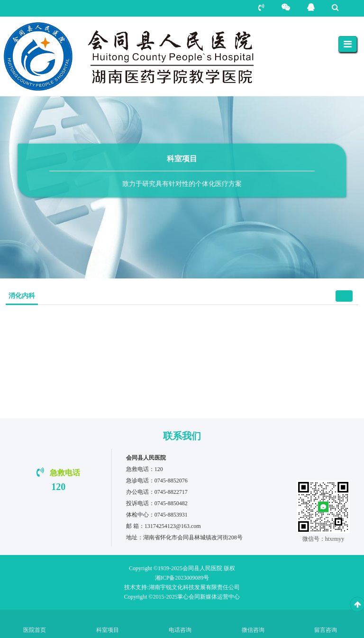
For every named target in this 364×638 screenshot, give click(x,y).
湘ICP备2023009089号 (182, 578)
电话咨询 (180, 630)
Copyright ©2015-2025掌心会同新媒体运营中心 (182, 597)
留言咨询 (326, 630)
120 (58, 487)
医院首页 (35, 630)
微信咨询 (253, 630)
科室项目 (108, 630)
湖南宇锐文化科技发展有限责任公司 (182, 587)
